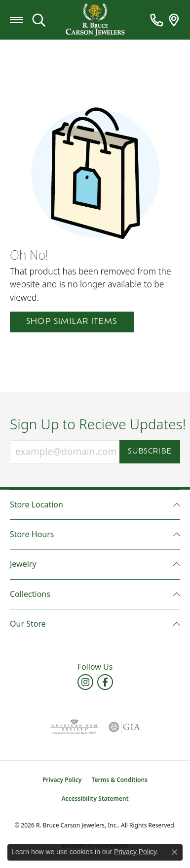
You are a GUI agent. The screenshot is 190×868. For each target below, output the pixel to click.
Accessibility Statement (95, 799)
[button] (39, 20)
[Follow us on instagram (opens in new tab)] (85, 682)
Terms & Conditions (119, 780)
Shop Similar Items (72, 322)
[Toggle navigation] (16, 20)
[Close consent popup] (175, 852)
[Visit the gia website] (124, 727)
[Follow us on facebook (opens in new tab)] (105, 682)
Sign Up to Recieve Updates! (95, 424)
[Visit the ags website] (74, 727)
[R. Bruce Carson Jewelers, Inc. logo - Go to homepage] (95, 20)
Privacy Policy (62, 780)
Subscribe (150, 452)
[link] (157, 20)
